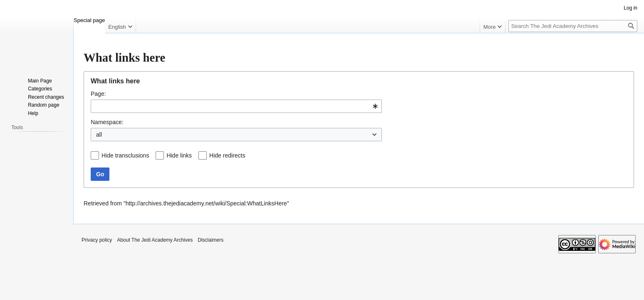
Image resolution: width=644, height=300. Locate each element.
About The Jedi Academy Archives (155, 240)
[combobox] (236, 106)
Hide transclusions (125, 155)
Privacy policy (97, 240)
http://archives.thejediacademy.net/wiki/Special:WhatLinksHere (206, 203)
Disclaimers (211, 240)
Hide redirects (227, 155)
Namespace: (107, 122)
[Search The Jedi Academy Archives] (573, 26)
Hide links (179, 155)
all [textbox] (99, 135)
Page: (98, 94)
